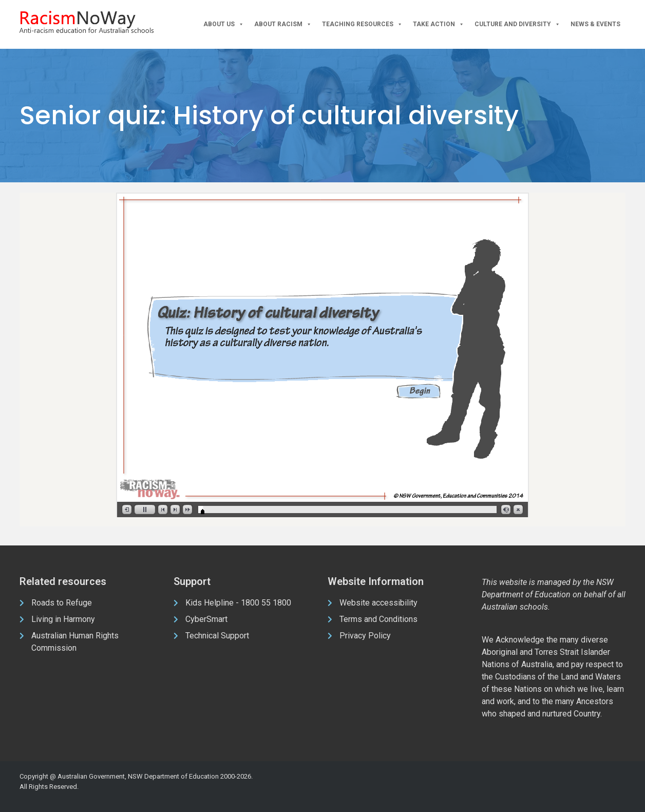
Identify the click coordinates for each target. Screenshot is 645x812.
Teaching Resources (362, 24)
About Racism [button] (283, 24)
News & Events (595, 24)
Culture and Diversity (517, 24)
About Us (224, 24)
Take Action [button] (439, 24)
